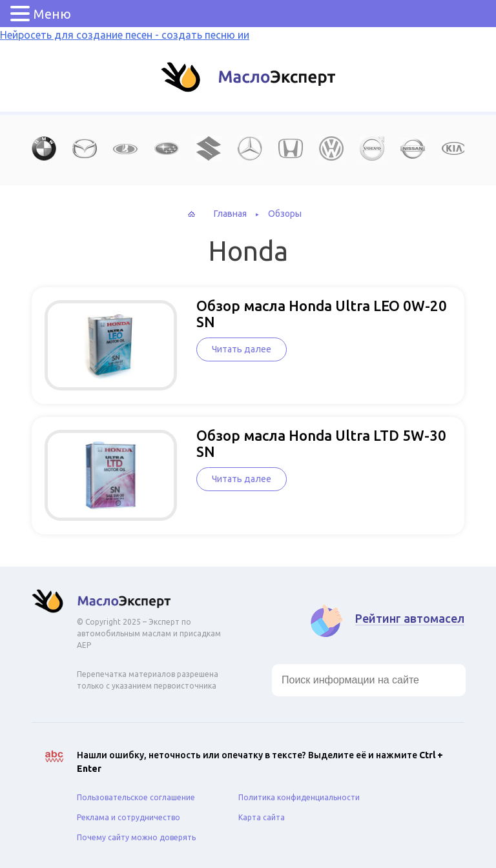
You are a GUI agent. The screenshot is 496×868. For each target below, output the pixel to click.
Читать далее (242, 349)
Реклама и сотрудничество (129, 817)
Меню (52, 14)
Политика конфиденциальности (299, 797)
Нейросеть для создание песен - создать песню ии (125, 35)
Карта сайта (262, 817)
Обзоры (285, 214)
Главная (230, 214)
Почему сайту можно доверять (136, 837)
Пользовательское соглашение (136, 797)
